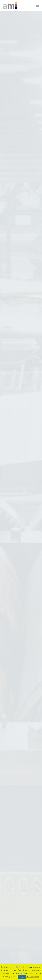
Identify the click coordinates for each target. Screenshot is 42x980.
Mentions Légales (33, 977)
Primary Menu (38, 6)
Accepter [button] (22, 977)
